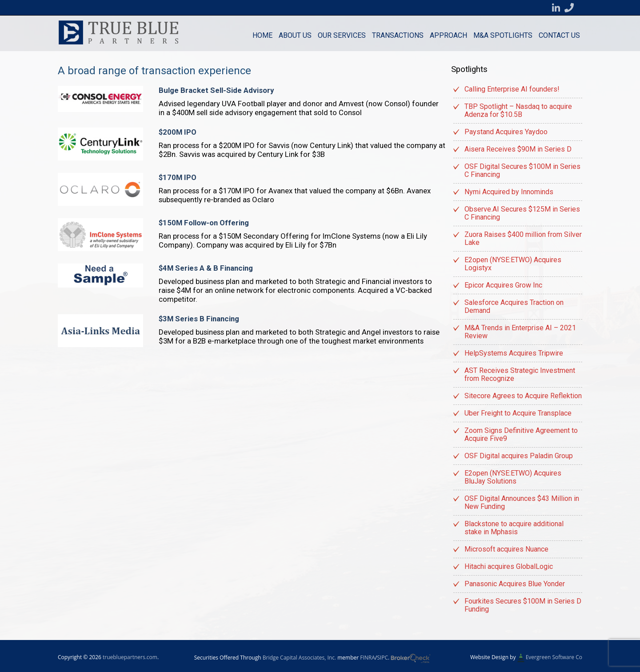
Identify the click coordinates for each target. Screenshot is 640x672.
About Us (295, 35)
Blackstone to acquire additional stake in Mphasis (514, 528)
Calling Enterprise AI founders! (512, 89)
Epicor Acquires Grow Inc (503, 285)
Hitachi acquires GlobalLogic (509, 566)
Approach (448, 35)
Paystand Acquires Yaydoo (506, 132)
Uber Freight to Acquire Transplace (518, 413)
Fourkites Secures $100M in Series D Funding (523, 605)
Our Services (342, 35)
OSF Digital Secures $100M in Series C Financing (522, 170)
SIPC (382, 658)
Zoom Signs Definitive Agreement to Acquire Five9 (521, 434)
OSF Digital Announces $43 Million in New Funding (522, 502)
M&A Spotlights (503, 35)
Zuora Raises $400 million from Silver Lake (523, 238)
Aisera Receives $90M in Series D (518, 149)
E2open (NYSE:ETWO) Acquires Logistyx (513, 264)
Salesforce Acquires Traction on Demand (514, 306)
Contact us (559, 35)
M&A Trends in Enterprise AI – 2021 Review (520, 332)
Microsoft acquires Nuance (506, 549)
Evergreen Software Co (554, 657)
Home (262, 35)
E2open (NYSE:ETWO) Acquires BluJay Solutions (513, 477)
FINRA (368, 658)
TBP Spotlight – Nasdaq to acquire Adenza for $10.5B (518, 110)
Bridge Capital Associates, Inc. (299, 658)
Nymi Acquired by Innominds (509, 192)
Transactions (398, 35)
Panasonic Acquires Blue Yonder (515, 584)
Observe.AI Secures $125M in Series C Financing (522, 213)
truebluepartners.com (130, 657)
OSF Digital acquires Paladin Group (519, 456)
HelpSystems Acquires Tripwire (514, 353)
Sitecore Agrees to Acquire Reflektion (523, 396)
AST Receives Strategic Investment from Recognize (520, 374)
